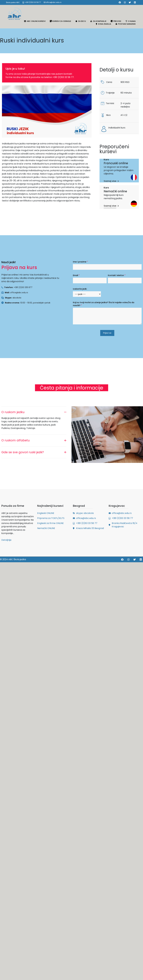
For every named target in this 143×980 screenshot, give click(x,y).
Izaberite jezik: (80, 289)
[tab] (34, 411)
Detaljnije (6, 540)
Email (76, 275)
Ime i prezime (80, 262)
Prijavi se (107, 333)
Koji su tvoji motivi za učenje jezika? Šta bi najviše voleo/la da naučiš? (104, 304)
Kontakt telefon (117, 275)
